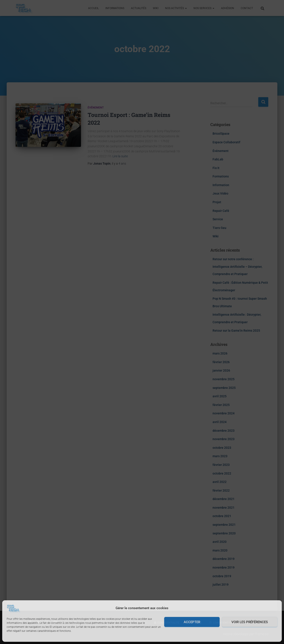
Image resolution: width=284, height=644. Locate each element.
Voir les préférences (250, 622)
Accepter (192, 622)
